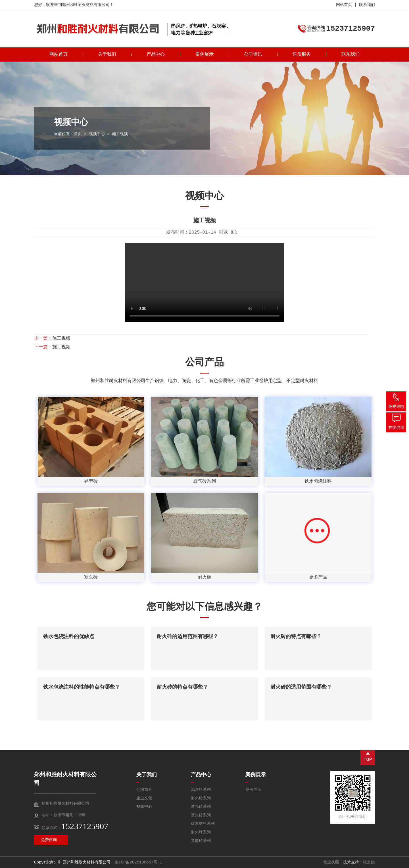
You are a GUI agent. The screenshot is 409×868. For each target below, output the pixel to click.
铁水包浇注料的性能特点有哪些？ (82, 687)
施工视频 (61, 339)
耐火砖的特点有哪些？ (296, 637)
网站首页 (344, 5)
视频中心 (97, 134)
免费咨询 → (51, 840)
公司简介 (144, 790)
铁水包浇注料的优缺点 (69, 637)
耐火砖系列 (201, 798)
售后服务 (302, 54)
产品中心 (156, 54)
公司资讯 (253, 54)
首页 (78, 134)
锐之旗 (369, 862)
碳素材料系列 (203, 824)
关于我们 (107, 54)
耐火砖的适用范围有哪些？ (187, 637)
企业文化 (144, 798)
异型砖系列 (201, 841)
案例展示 (204, 54)
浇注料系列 (201, 790)
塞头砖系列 (201, 815)
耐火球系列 (201, 832)
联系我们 (367, 5)
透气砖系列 (201, 807)
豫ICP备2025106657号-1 (138, 862)
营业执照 (331, 862)
